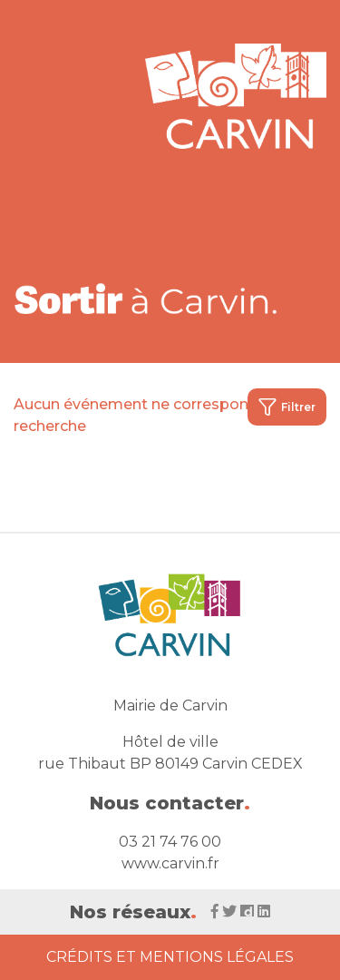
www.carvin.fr (170, 863)
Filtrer (287, 407)
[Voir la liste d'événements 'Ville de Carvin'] (147, 298)
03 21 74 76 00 (170, 842)
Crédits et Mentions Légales (170, 957)
